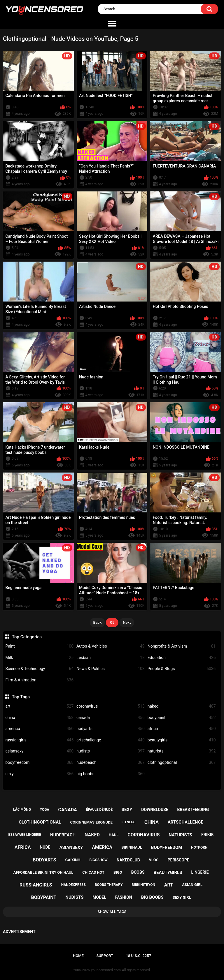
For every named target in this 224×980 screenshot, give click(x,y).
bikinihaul (132, 847)
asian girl (192, 885)
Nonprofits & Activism (182, 646)
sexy (39, 774)
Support (105, 956)
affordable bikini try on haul (43, 872)
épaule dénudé (99, 810)
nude (45, 847)
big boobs (111, 774)
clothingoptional (182, 763)
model (99, 897)
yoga (45, 810)
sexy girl (182, 897)
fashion (124, 897)
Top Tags (21, 697)
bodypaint (182, 718)
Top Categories (27, 637)
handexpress (73, 885)
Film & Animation (39, 680)
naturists (182, 751)
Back (98, 622)
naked (182, 706)
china (39, 718)
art (39, 706)
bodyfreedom (39, 763)
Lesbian (111, 658)
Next (127, 622)
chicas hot (93, 872)
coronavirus (111, 706)
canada (111, 718)
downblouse (155, 810)
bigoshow (98, 860)
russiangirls (39, 740)
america (39, 729)
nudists (111, 751)
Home (78, 956)
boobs (138, 872)
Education (182, 658)
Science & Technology (39, 669)
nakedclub (128, 860)
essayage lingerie (25, 835)
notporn (199, 847)
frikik (208, 835)
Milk (39, 658)
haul (114, 835)
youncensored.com (106, 970)
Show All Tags (112, 912)
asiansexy (39, 751)
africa (182, 729)
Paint (39, 646)
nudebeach (111, 763)
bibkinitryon (143, 885)
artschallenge (111, 740)
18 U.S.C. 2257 (139, 956)
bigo (118, 872)
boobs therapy (109, 885)
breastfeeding (193, 810)
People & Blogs (182, 669)
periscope (178, 860)
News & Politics (111, 669)
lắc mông (22, 810)
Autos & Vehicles (111, 646)
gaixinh (73, 860)
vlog (154, 860)
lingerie (200, 872)
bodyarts (111, 729)
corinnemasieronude (91, 822)
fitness (128, 822)
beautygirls (182, 740)
